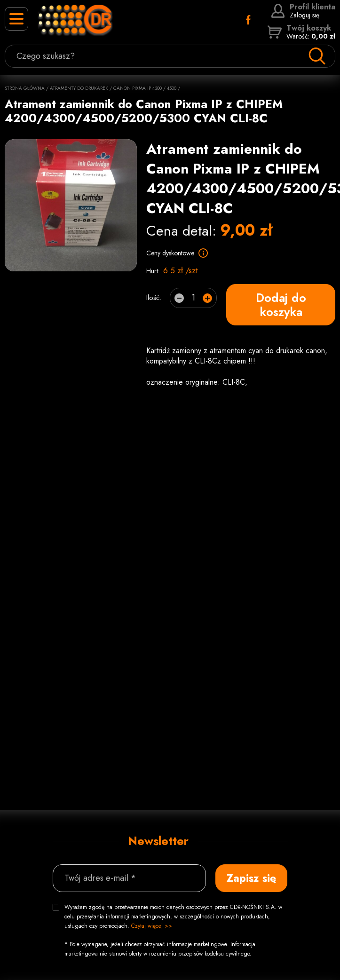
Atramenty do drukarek (79, 88)
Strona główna (25, 88)
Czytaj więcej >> (152, 926)
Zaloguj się (303, 11)
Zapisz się (251, 878)
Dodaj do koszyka (281, 305)
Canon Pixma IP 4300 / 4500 (145, 88)
